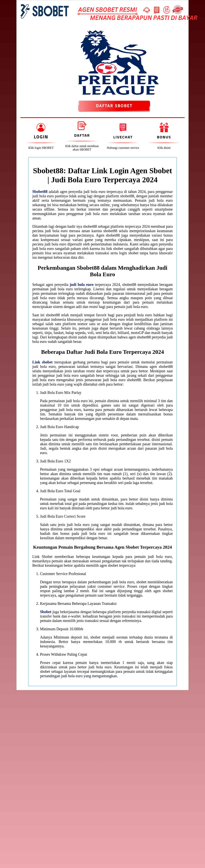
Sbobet (46, 612)
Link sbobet (42, 362)
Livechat (123, 137)
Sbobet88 (40, 192)
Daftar (82, 135)
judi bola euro (82, 285)
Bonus (164, 137)
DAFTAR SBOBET (114, 106)
